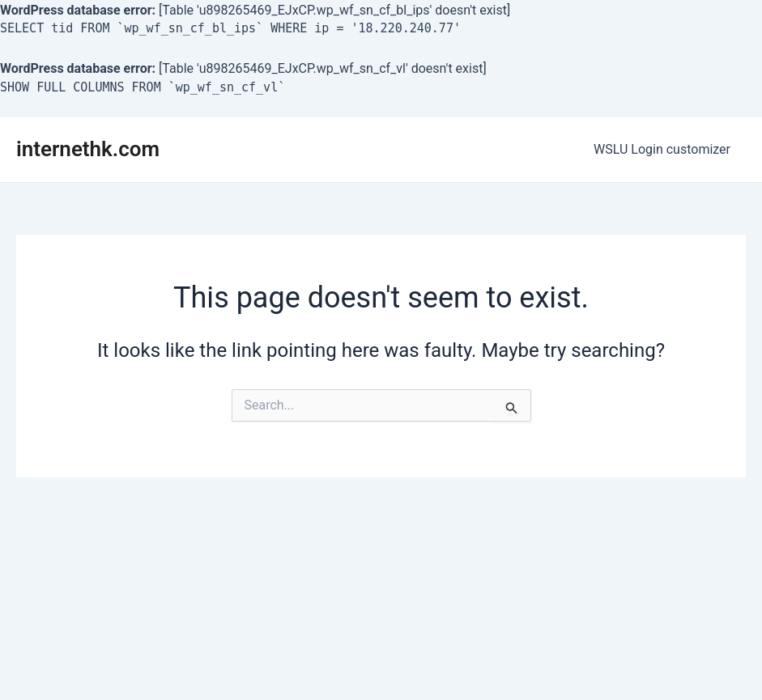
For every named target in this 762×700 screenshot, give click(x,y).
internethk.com (88, 149)
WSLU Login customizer (664, 149)
